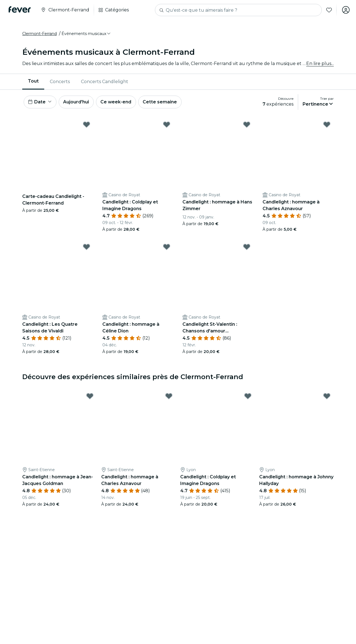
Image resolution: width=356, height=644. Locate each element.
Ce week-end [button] (117, 102)
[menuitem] (33, 82)
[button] (86, 34)
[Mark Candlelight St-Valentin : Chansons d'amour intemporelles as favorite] (247, 248)
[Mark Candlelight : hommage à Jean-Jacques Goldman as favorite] (90, 397)
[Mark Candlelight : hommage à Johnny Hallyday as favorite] (327, 397)
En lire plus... (320, 64)
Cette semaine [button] (161, 102)
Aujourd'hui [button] (77, 102)
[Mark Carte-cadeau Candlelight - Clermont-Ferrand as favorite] (86, 125)
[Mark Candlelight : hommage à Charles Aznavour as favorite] (327, 125)
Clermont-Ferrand (39, 34)
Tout (33, 82)
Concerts (60, 82)
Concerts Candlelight (105, 82)
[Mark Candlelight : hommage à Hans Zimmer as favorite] (247, 125)
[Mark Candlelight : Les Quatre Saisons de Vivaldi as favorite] (86, 248)
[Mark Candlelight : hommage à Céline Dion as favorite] (167, 248)
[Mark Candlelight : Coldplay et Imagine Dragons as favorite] (167, 125)
